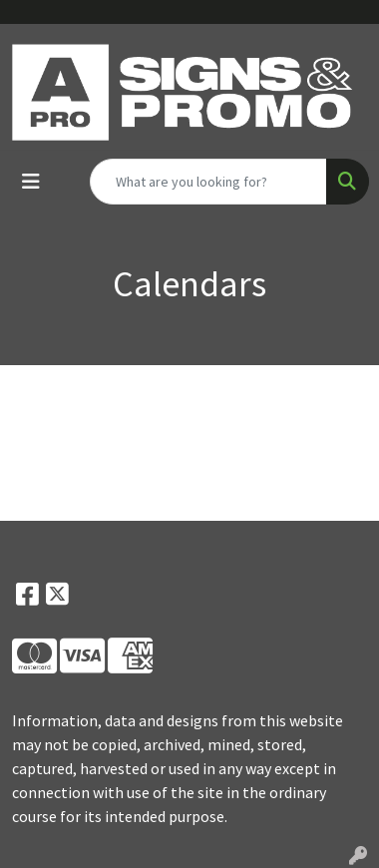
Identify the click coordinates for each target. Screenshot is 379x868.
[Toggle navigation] (31, 182)
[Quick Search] (208, 182)
